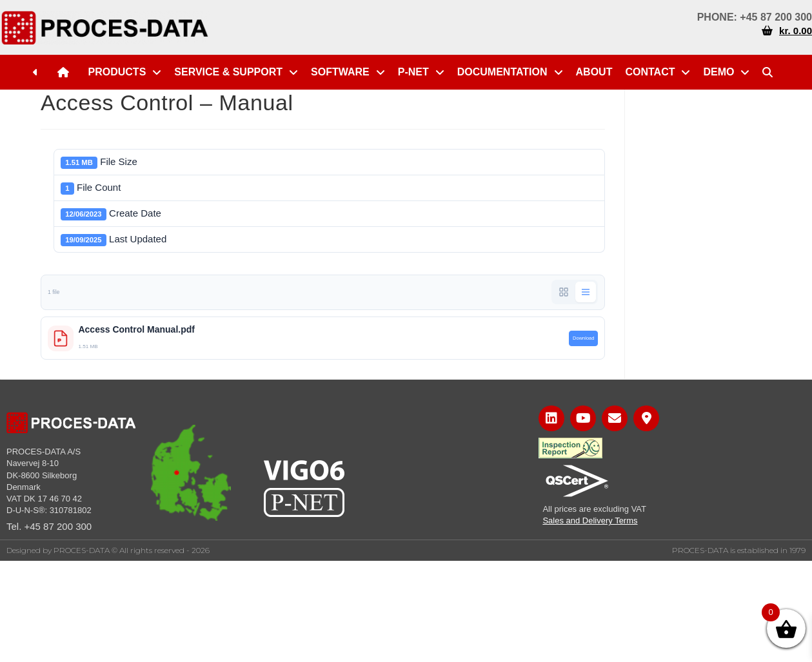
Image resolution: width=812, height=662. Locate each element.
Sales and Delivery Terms (590, 521)
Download (583, 338)
